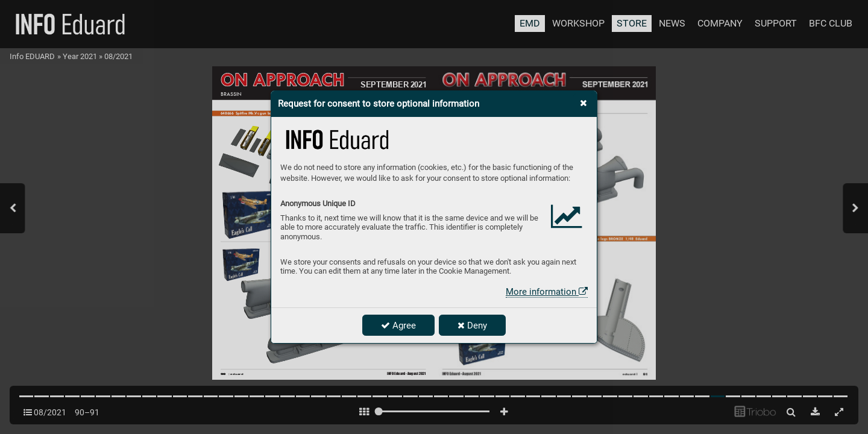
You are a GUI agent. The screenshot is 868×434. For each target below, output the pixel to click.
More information (547, 292)
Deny (472, 325)
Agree (398, 325)
